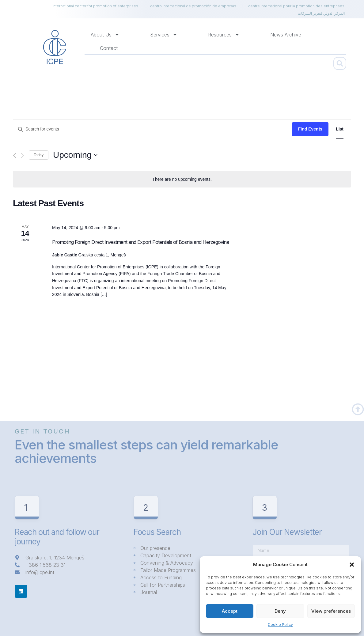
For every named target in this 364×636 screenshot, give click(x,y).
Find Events (310, 129)
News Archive (286, 35)
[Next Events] (23, 155)
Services (164, 35)
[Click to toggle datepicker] (75, 155)
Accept (230, 611)
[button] (352, 565)
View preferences (331, 611)
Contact (109, 48)
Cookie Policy (280, 625)
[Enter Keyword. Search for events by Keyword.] (153, 129)
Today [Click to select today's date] (39, 155)
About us (105, 35)
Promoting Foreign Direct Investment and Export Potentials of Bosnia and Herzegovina (140, 242)
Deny (280, 611)
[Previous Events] (15, 155)
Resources (224, 35)
